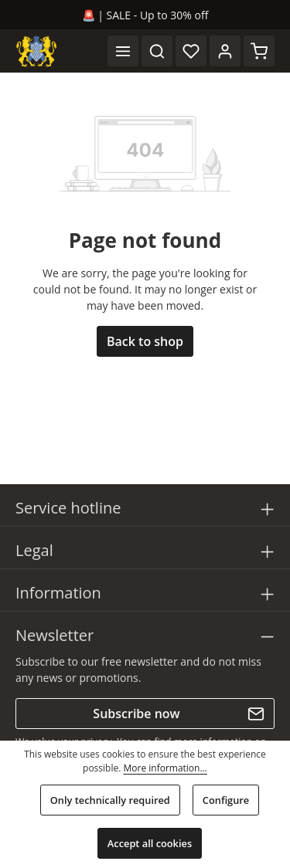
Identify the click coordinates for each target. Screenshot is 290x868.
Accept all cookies (150, 843)
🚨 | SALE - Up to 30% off (145, 15)
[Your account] (225, 51)
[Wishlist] (191, 51)
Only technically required (110, 800)
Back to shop (145, 341)
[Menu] (123, 51)
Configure (226, 800)
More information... (165, 768)
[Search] (157, 51)
